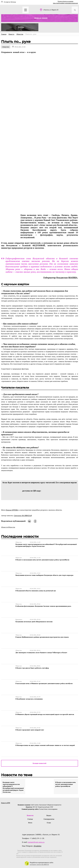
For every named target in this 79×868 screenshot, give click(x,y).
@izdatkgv (37, 846)
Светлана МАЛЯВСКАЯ (23, 516)
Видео (49, 815)
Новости (30, 815)
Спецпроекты (49, 819)
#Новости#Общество (8, 527)
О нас (49, 823)
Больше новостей (39, 763)
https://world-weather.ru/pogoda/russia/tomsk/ (65, 3)
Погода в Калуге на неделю (65, 1)
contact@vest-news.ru (36, 842)
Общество (6, 47)
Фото (30, 823)
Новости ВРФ (6, 803)
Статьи (30, 819)
